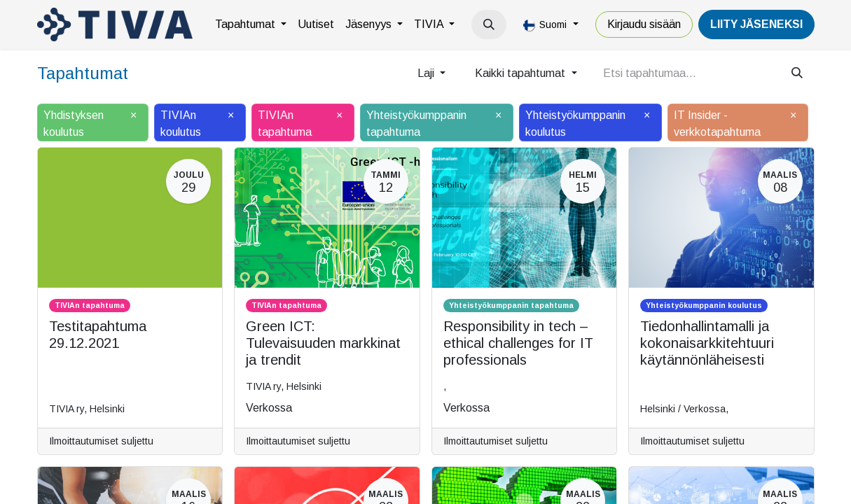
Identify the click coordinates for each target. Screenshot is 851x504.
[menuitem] (251, 24)
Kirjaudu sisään (644, 24)
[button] (489, 24)
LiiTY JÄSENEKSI (756, 24)
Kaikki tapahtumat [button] (521, 73)
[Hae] (797, 73)
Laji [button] (427, 73)
